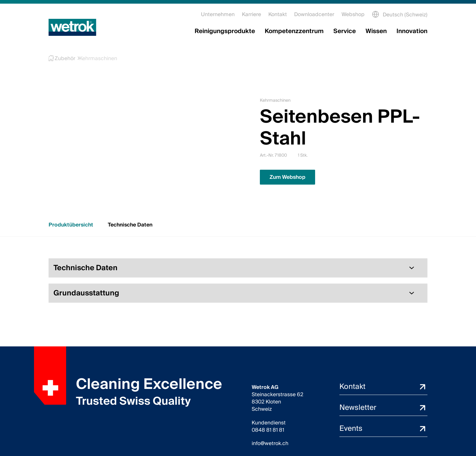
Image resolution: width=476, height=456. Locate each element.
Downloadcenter (314, 14)
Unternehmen (218, 14)
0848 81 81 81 (268, 430)
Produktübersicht (71, 225)
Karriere (252, 14)
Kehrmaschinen (94, 58)
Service (345, 31)
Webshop (353, 14)
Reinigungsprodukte (225, 31)
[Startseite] (72, 27)
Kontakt (278, 14)
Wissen (376, 31)
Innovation (412, 31)
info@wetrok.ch (270, 444)
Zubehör (62, 58)
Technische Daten (130, 225)
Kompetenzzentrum (294, 31)
